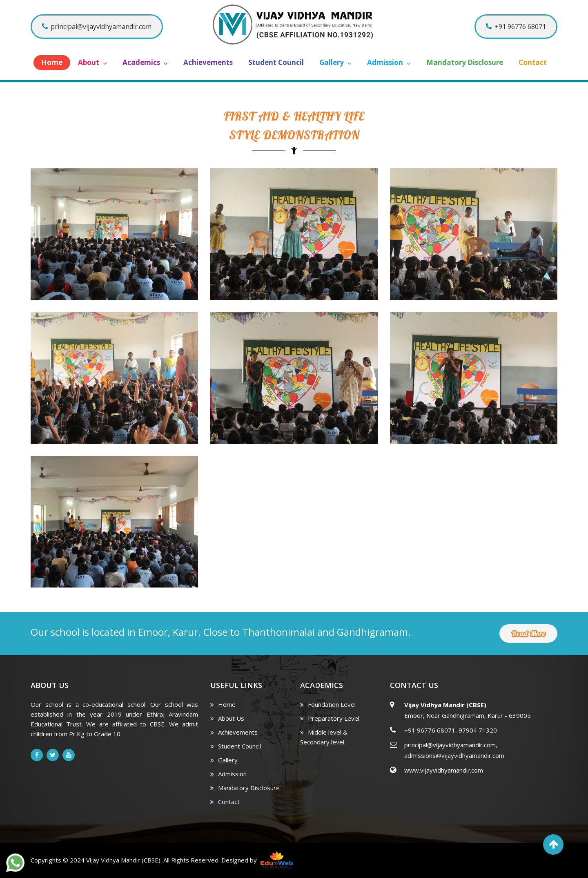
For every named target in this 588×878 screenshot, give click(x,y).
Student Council (276, 62)
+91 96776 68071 (516, 27)
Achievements (208, 62)
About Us (227, 718)
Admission (389, 62)
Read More (528, 633)
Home (52, 62)
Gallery (335, 62)
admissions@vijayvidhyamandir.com (454, 755)
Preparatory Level (330, 718)
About (92, 62)
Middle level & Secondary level (324, 737)
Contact (533, 62)
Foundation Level (328, 704)
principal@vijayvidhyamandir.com (97, 27)
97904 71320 (478, 730)
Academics (145, 62)
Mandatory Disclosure (465, 62)
